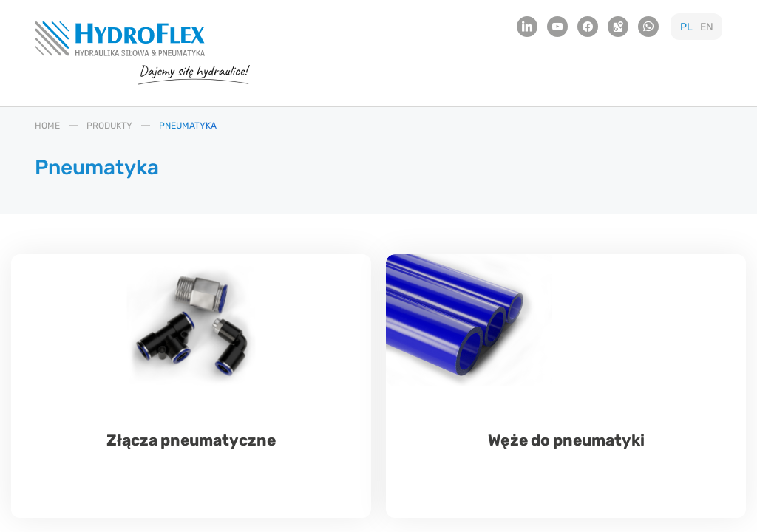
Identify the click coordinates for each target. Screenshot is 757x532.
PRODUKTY (109, 125)
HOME (47, 125)
